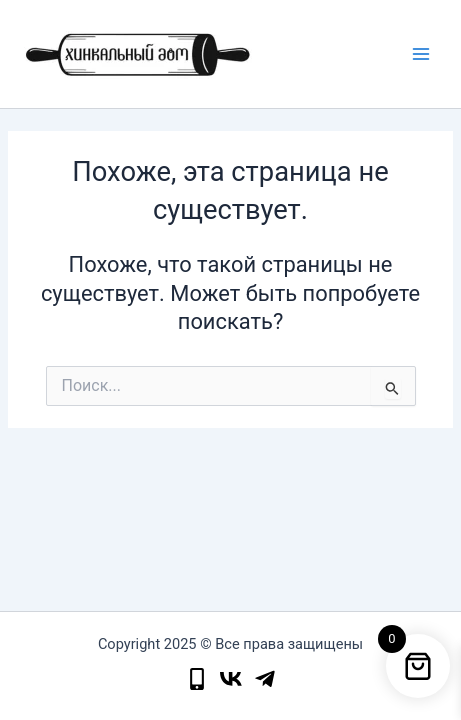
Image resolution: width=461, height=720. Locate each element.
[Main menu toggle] (421, 54)
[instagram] (231, 679)
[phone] (197, 679)
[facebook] (265, 679)
